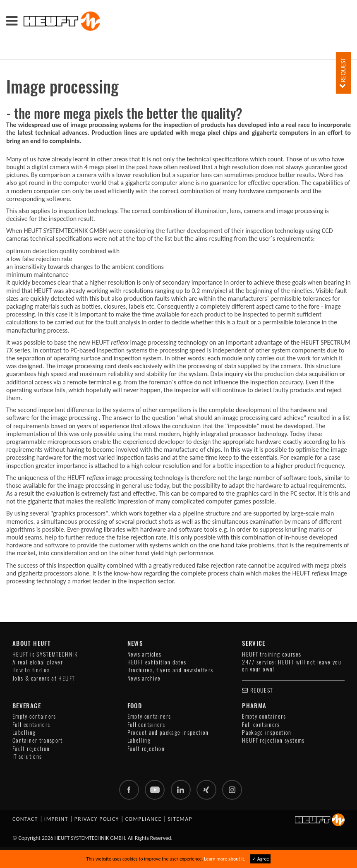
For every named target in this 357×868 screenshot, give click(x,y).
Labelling (24, 733)
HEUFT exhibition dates (157, 662)
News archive (144, 678)
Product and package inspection (168, 733)
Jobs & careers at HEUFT (43, 678)
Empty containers (34, 716)
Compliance (144, 819)
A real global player (38, 662)
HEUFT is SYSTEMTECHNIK (45, 654)
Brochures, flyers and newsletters (170, 670)
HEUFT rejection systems (273, 740)
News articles (145, 654)
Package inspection (267, 733)
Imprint (56, 819)
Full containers (31, 725)
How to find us (31, 670)
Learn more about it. (225, 859)
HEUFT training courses (272, 654)
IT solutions (27, 757)
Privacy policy (97, 819)
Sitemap (180, 819)
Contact (25, 819)
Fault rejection (31, 749)
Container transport (38, 740)
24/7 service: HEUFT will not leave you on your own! (292, 666)
